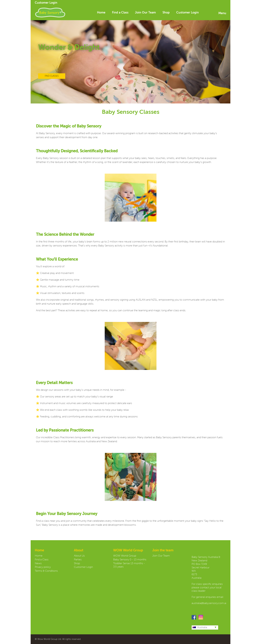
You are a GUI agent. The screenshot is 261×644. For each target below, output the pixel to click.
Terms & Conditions (46, 571)
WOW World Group (125, 556)
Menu (222, 13)
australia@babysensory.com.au (209, 603)
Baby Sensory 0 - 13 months (130, 560)
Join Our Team (145, 13)
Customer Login (46, 3)
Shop (166, 13)
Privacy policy (43, 567)
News (38, 564)
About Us (79, 556)
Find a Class (120, 13)
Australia (200, 628)
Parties (78, 560)
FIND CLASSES (52, 76)
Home (101, 13)
